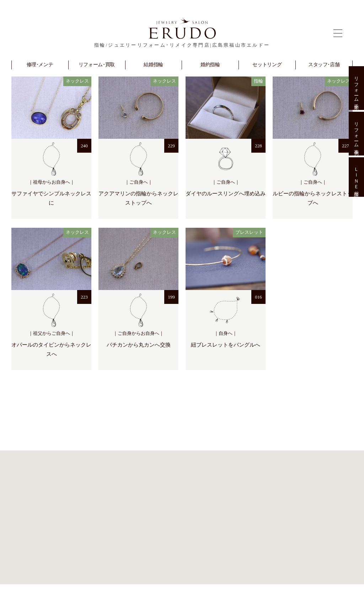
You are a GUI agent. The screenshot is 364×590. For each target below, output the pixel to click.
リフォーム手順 (356, 88)
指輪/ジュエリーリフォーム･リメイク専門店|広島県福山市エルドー (182, 45)
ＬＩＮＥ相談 (356, 177)
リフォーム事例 (356, 134)
